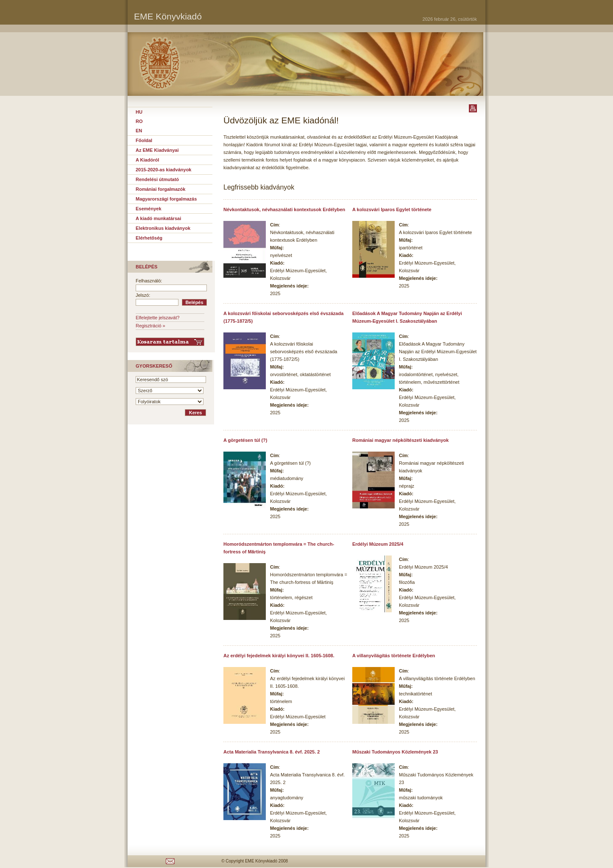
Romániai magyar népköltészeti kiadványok (400, 440)
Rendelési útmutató (157, 179)
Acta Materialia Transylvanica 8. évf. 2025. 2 (272, 752)
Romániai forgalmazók (160, 189)
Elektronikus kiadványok (163, 228)
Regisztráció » (150, 326)
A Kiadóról (147, 160)
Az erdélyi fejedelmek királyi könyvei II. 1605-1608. (279, 656)
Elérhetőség (149, 238)
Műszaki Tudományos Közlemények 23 (395, 752)
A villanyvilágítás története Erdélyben (394, 656)
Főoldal (144, 140)
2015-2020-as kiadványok (163, 170)
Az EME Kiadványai (157, 150)
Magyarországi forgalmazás (166, 199)
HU (139, 112)
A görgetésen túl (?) (245, 440)
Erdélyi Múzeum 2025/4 (378, 544)
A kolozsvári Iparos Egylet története (392, 209)
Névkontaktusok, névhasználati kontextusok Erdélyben (284, 209)
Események (149, 209)
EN (139, 131)
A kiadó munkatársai (158, 218)
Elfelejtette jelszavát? (157, 318)
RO (139, 121)
